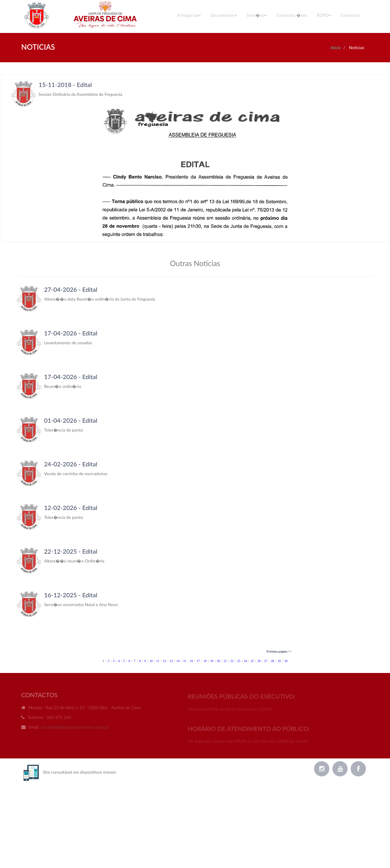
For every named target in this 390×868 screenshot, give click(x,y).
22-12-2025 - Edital (71, 551)
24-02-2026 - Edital (71, 464)
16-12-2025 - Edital (71, 595)
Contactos (350, 15)
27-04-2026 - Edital (71, 289)
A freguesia (189, 15)
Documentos (224, 15)
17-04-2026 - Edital (71, 333)
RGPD (324, 15)
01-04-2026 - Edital (71, 420)
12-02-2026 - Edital (71, 508)
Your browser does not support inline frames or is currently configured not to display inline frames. (195, 158)
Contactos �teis (292, 15)
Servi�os (257, 15)
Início (336, 47)
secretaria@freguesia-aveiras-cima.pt (75, 729)
